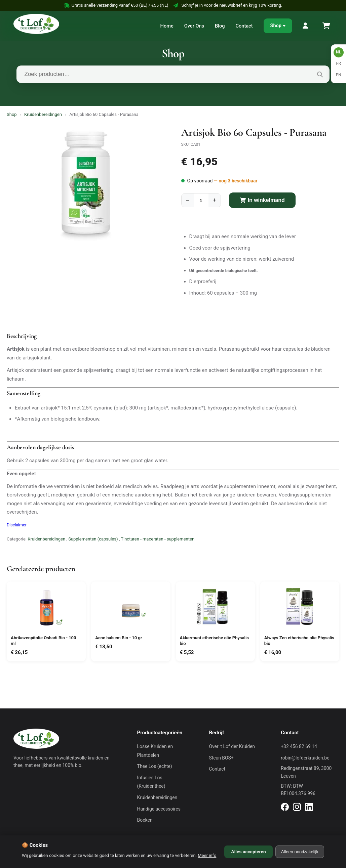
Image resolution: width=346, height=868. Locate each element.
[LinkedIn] (309, 808)
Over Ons (194, 26)
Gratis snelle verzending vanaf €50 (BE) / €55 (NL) (116, 5)
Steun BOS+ (221, 758)
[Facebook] (285, 808)
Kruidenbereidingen (43, 114)
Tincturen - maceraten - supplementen (158, 539)
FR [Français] (338, 63)
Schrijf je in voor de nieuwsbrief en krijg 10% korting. (228, 5)
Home (167, 26)
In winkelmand (262, 200)
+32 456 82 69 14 (299, 746)
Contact (244, 26)
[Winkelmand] (326, 26)
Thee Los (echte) (155, 766)
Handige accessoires (159, 809)
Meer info (207, 855)
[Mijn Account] (306, 26)
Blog (220, 26)
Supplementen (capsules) (93, 539)
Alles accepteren (248, 852)
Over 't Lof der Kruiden (232, 746)
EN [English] (339, 75)
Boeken (145, 820)
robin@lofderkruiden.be (305, 758)
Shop (276, 26)
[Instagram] (297, 808)
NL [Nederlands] (339, 52)
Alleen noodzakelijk (300, 852)
